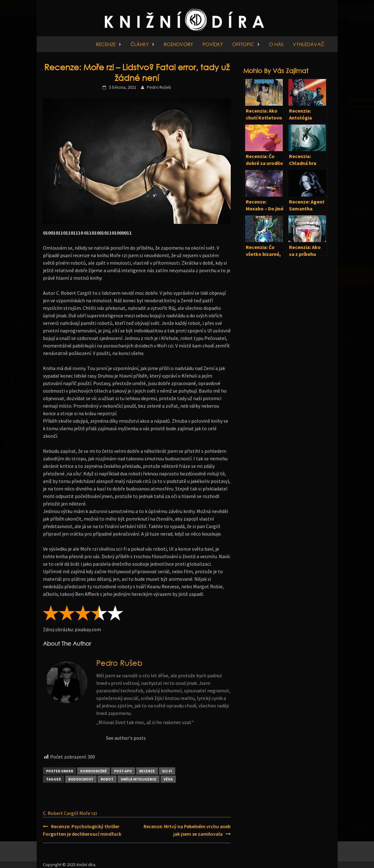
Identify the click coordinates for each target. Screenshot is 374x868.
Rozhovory (178, 44)
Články (140, 44)
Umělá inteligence (139, 779)
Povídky (213, 44)
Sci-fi (167, 771)
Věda (168, 779)
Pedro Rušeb (159, 87)
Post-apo (123, 771)
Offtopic (243, 44)
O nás (276, 44)
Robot (107, 779)
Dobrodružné (94, 771)
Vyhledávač (309, 44)
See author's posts (126, 738)
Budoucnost (81, 779)
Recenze (106, 44)
